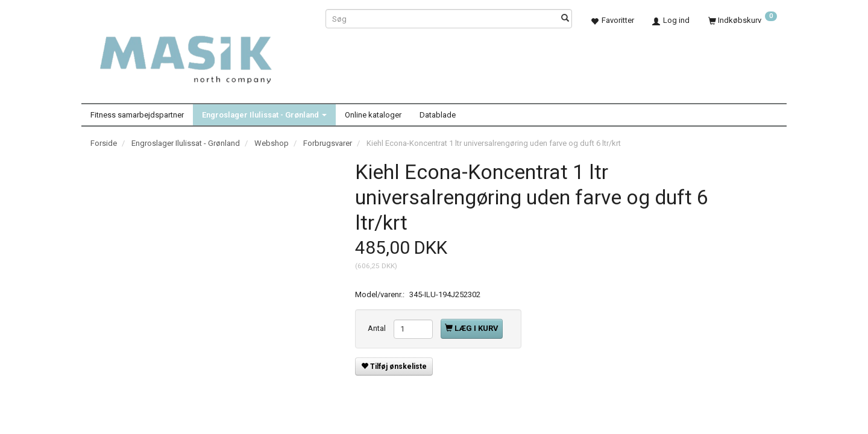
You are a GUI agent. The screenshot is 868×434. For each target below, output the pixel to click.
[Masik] (199, 53)
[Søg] (565, 19)
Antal (378, 328)
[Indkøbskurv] (743, 20)
